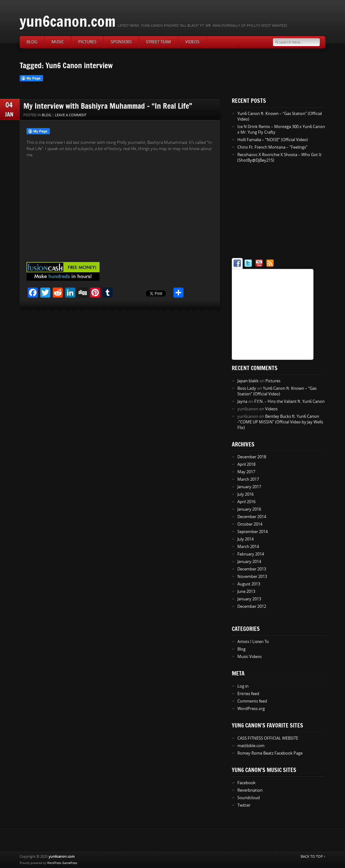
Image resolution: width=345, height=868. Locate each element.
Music (58, 42)
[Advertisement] (271, 212)
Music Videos (250, 657)
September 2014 (253, 532)
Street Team (158, 42)
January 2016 (249, 509)
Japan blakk (248, 381)
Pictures (87, 42)
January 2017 (249, 487)
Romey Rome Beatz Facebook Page (270, 753)
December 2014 (252, 517)
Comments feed (252, 701)
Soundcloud (249, 798)
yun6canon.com (68, 21)
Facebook (246, 783)
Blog (32, 42)
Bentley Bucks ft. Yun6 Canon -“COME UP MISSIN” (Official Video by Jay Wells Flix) (280, 422)
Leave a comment (71, 115)
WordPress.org (251, 709)
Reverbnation (250, 790)
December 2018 (252, 457)
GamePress (70, 863)
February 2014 (251, 554)
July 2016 (245, 494)
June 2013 (246, 591)
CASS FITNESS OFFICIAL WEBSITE (268, 738)
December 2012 (252, 606)
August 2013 (249, 584)
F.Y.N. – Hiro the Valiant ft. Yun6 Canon (289, 401)
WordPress (54, 863)
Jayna (242, 401)
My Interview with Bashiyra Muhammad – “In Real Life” (108, 106)
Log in (243, 686)
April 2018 (246, 464)
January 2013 (249, 599)
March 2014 (248, 547)
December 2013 (252, 569)
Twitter (244, 805)
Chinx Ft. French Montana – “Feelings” (272, 147)
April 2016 (246, 502)
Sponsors (121, 42)
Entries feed (248, 694)
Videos (192, 42)
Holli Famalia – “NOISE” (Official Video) (273, 140)
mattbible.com (251, 746)
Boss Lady (247, 388)
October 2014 (250, 524)
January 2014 (249, 562)
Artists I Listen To (253, 642)
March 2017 (248, 479)
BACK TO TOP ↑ (313, 857)
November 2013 (252, 577)
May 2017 (246, 472)
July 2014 (245, 539)
